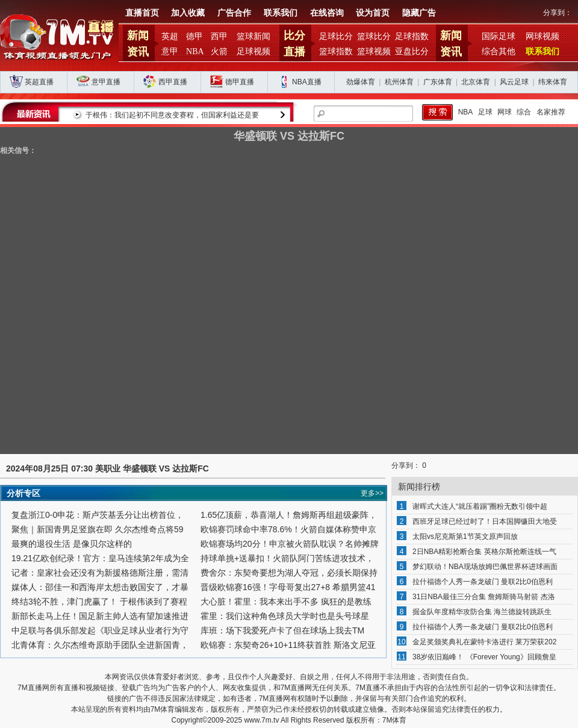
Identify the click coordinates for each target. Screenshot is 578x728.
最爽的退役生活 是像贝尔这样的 (72, 544)
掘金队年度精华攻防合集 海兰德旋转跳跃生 (482, 612)
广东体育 (438, 82)
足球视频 (253, 51)
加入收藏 (188, 13)
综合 (524, 112)
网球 (505, 112)
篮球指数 (336, 51)
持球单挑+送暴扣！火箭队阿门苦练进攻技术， (287, 558)
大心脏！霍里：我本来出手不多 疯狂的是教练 (286, 602)
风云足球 (514, 82)
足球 (485, 112)
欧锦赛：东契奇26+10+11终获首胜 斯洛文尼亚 (288, 645)
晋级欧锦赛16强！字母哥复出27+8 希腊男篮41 (288, 587)
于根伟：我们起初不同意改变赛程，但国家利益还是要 (261, 115)
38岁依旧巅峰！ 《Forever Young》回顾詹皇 (484, 657)
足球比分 (336, 36)
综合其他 (499, 51)
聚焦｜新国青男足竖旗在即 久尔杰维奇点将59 (97, 529)
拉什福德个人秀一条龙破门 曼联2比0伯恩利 (483, 582)
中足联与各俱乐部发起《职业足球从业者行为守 (100, 630)
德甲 (194, 36)
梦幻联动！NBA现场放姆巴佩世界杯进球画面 (485, 567)
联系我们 (281, 13)
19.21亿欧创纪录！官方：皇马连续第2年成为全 (100, 558)
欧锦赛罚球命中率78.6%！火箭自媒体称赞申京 (288, 529)
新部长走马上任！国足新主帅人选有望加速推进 (100, 616)
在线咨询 (327, 13)
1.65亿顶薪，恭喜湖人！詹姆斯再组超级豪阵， (289, 515)
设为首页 (373, 13)
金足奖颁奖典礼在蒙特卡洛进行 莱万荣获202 (484, 642)
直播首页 (142, 13)
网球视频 (542, 36)
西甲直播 (173, 82)
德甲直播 (240, 82)
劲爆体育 (361, 82)
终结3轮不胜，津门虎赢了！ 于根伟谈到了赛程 (99, 602)
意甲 (170, 51)
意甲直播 (106, 82)
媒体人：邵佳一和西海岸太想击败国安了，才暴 (100, 587)
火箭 (219, 51)
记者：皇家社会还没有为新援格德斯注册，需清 (100, 573)
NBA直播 (307, 82)
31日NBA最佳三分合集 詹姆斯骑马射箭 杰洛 (484, 597)
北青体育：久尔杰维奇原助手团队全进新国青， (100, 645)
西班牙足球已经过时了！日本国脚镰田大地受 (485, 521)
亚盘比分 (412, 51)
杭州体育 (399, 82)
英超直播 (39, 82)
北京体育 (476, 82)
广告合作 (234, 13)
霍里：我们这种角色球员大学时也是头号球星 (285, 616)
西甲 (219, 36)
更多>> (372, 493)
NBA (195, 51)
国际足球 (499, 36)
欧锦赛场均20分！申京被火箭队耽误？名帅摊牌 (290, 544)
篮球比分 (374, 36)
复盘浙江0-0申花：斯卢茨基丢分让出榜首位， (98, 515)
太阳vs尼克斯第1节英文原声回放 (465, 537)
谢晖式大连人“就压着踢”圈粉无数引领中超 (480, 506)
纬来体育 (553, 82)
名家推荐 (551, 112)
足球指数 (412, 36)
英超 (170, 36)
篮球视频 (374, 51)
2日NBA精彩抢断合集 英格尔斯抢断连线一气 (484, 552)
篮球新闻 (253, 36)
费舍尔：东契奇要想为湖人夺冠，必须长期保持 (289, 573)
